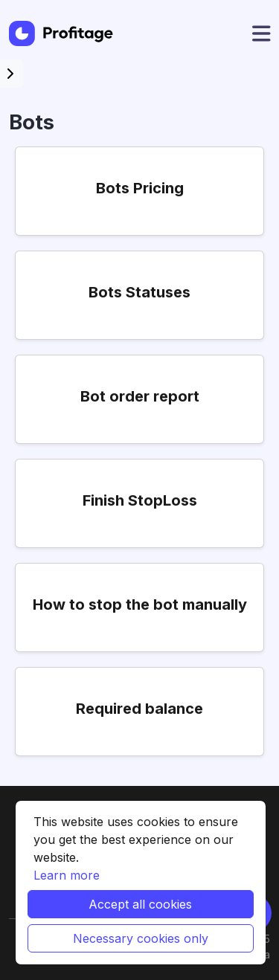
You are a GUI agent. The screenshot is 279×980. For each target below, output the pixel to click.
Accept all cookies (140, 904)
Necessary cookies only (141, 938)
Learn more (67, 875)
